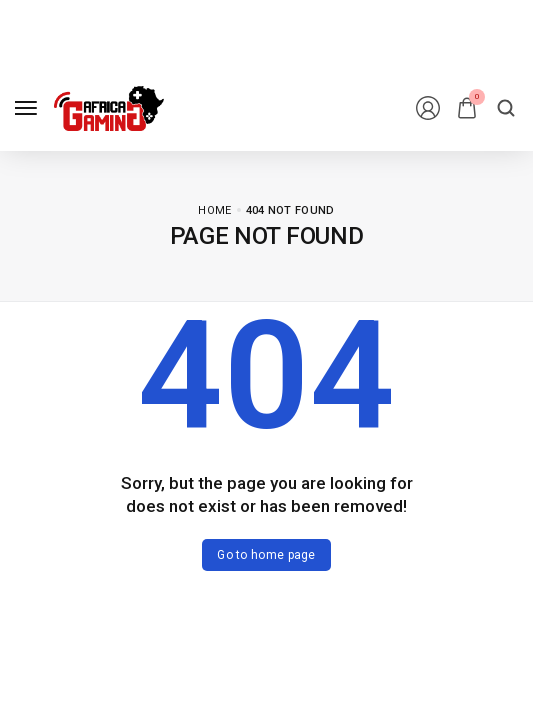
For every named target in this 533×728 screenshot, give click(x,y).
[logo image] (109, 108)
